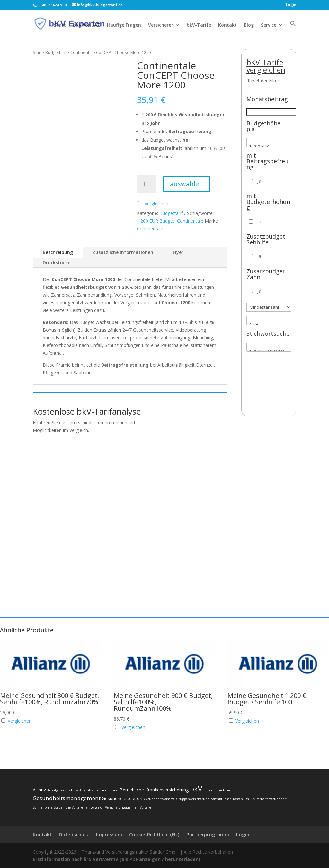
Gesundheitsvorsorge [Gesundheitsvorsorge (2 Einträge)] (159, 799)
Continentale (190, 221)
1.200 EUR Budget (156, 221)
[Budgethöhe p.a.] (269, 142)
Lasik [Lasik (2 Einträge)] (248, 799)
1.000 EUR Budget (269, 351)
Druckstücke (57, 263)
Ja (259, 181)
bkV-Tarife (199, 25)
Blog (249, 25)
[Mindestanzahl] (269, 307)
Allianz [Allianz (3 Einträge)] (39, 790)
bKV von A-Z (86, 25)
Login (291, 5)
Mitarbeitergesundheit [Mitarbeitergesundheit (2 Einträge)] (270, 799)
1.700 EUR (269, 146)
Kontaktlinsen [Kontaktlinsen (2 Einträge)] (221, 799)
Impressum (109, 834)
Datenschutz (74, 834)
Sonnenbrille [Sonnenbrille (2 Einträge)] (43, 807)
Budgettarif (56, 52)
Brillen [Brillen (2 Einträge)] (208, 790)
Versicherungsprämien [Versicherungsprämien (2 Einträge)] (122, 807)
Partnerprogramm (208, 834)
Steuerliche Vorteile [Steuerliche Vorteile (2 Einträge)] (68, 807)
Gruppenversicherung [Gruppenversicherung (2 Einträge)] (193, 799)
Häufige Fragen (124, 25)
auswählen (187, 184)
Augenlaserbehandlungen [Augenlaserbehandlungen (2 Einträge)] (99, 790)
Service (269, 25)
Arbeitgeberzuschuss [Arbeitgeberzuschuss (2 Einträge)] (63, 790)
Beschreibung (58, 252)
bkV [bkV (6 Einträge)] (196, 789)
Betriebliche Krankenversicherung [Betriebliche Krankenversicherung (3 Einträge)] (154, 790)
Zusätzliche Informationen (123, 252)
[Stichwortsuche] (269, 347)
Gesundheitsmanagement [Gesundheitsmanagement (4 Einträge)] (67, 798)
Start (60, 25)
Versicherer (161, 25)
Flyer (178, 252)
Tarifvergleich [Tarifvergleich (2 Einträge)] (94, 807)
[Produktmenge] (147, 184)
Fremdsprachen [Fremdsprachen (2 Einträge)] (226, 790)
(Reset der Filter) (264, 81)
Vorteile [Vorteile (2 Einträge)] (145, 807)
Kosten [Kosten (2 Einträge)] (238, 799)
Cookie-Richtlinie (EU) (154, 834)
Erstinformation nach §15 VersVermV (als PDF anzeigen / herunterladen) (116, 859)
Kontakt (227, 25)
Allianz (269, 325)
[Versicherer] (269, 321)
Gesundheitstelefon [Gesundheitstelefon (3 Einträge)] (122, 798)
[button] (293, 29)
